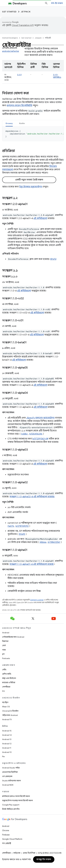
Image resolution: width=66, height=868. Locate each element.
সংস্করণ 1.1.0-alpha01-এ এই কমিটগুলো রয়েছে (32, 564)
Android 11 (7, 748)
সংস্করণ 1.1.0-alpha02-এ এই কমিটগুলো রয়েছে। (32, 497)
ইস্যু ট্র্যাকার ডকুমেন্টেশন (31, 187)
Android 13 (7, 739)
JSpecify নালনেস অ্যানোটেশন (40, 418)
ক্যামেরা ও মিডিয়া (9, 682)
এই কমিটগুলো (40, 218)
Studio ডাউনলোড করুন (11, 781)
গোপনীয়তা (6, 687)
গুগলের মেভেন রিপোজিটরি (20, 106)
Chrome (6, 830)
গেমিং (4, 670)
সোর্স (4, 645)
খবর (4, 650)
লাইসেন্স (17, 853)
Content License (37, 600)
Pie (3, 756)
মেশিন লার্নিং (7, 674)
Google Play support (11, 805)
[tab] (9, 123)
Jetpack (26, 12)
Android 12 (7, 744)
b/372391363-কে (40, 439)
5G (4, 691)
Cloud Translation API (23, 25)
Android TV (7, 719)
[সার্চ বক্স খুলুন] (46, 3)
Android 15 (7, 731)
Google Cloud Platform (12, 839)
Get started (9, 12)
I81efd (53, 259)
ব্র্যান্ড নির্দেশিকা (29, 853)
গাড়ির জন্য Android (10, 715)
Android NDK (8, 785)
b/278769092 (22, 526)
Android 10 (7, 752)
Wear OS (6, 707)
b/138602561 (54, 542)
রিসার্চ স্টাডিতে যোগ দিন (11, 809)
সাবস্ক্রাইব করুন (44, 859)
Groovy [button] (9, 123)
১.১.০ (19, 75)
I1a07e (11, 526)
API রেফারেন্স (7, 776)
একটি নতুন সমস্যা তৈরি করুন (29, 180)
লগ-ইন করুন (57, 3)
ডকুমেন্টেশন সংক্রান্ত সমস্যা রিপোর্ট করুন (17, 800)
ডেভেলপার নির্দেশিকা (10, 772)
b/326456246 (36, 434)
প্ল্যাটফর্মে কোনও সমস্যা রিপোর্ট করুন (16, 796)
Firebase (6, 835)
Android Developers (10, 38)
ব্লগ (3, 654)
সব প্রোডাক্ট (7, 843)
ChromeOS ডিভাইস (10, 711)
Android (6, 633)
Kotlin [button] (22, 123)
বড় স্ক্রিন (5, 702)
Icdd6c (24, 434)
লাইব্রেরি (48, 38)
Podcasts (6, 658)
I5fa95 (22, 534)
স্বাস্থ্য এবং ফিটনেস (9, 678)
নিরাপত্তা (5, 641)
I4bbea (43, 542)
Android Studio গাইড (11, 768)
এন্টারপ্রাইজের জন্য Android (13, 637)
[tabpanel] (33, 134)
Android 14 (7, 735)
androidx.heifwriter (11, 51)
